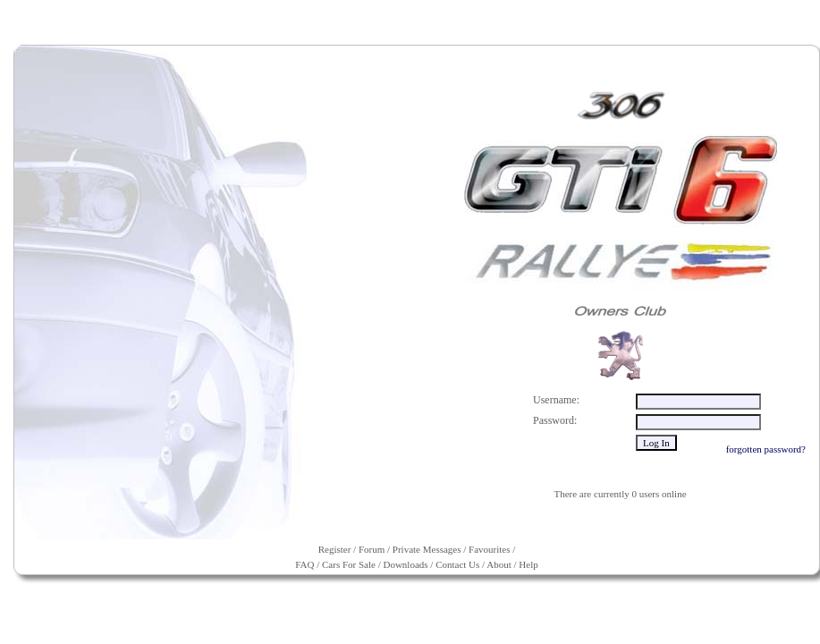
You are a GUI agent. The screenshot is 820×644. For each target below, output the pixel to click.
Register (335, 549)
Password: (555, 420)
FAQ (304, 564)
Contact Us (457, 564)
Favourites (489, 549)
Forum (372, 549)
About (499, 564)
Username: (556, 400)
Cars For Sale (349, 564)
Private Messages (427, 549)
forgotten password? (766, 449)
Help (528, 564)
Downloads (405, 564)
